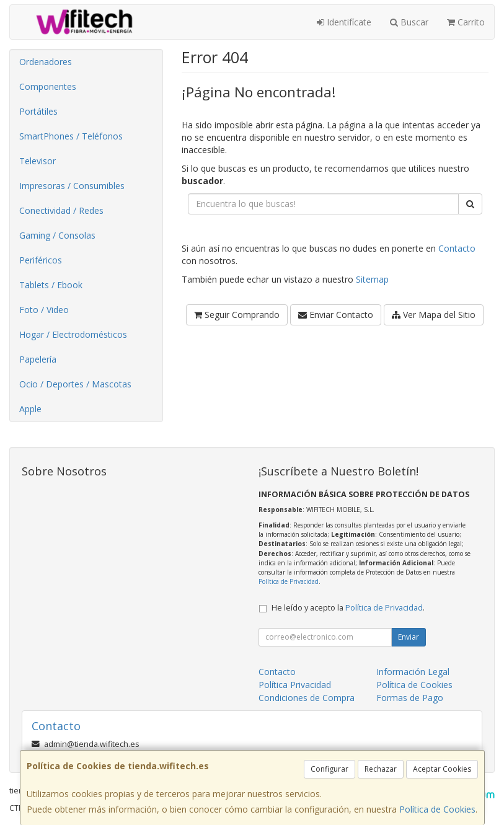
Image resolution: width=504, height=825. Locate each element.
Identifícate (344, 22)
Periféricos (41, 260)
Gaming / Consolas (57, 235)
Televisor (38, 161)
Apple (30, 409)
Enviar (409, 637)
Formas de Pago (410, 698)
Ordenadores (46, 62)
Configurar (329, 769)
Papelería (38, 359)
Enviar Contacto (336, 315)
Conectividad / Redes (61, 210)
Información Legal (413, 672)
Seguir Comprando (237, 315)
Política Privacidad (295, 685)
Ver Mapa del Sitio (434, 315)
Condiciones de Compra (307, 698)
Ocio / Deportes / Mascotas (75, 384)
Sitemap (372, 279)
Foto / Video (44, 310)
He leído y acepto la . (348, 608)
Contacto (457, 248)
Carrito (466, 22)
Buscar (409, 22)
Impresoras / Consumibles (72, 186)
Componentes (48, 86)
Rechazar (381, 769)
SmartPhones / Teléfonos (71, 136)
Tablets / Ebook (51, 285)
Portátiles (38, 111)
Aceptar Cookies (442, 769)
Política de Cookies (437, 809)
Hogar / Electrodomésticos (73, 334)
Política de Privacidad (289, 581)
